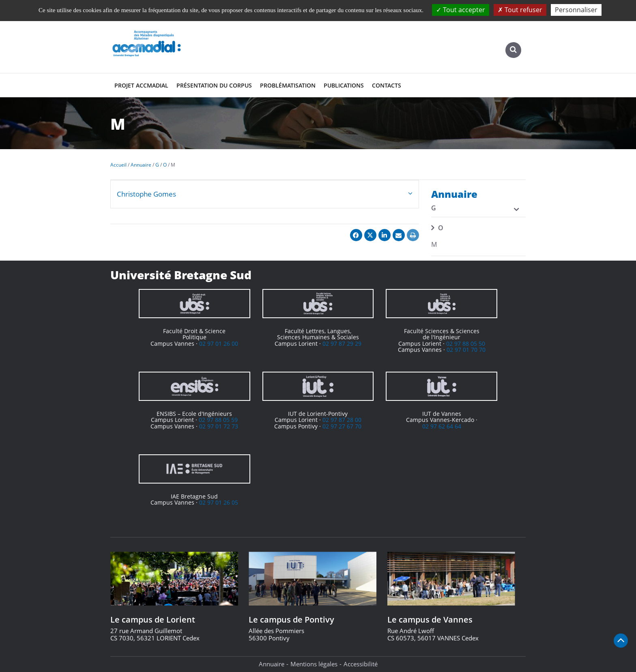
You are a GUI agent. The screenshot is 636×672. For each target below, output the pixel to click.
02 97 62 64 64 (442, 426)
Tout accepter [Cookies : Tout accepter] (461, 10)
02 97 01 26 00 (219, 343)
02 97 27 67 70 (342, 426)
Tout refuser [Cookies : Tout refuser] (520, 10)
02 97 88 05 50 (466, 343)
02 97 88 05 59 (218, 420)
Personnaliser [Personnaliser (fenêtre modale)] (576, 10)
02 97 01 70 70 (466, 350)
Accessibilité (361, 664)
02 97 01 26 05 (219, 502)
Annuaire (272, 664)
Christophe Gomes (146, 194)
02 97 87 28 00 (342, 420)
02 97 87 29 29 (342, 343)
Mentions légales (314, 664)
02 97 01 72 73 (219, 426)
